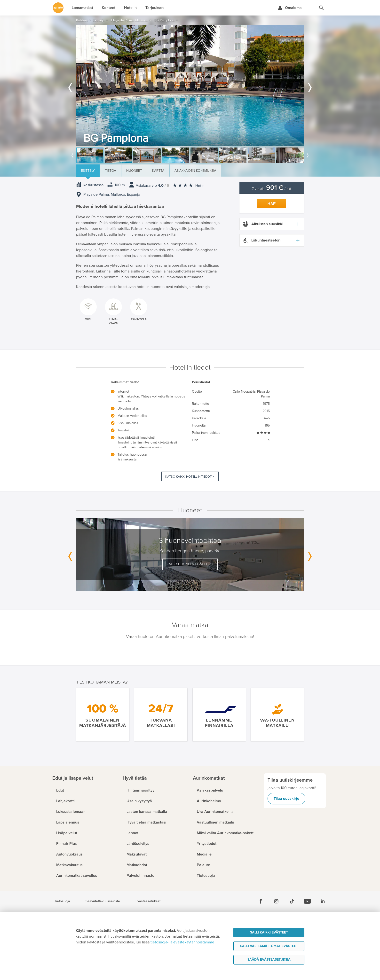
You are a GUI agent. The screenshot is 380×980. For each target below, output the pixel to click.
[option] (190, 86)
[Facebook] (261, 901)
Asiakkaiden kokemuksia (195, 171)
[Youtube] (307, 901)
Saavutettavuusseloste (103, 901)
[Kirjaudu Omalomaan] (290, 8)
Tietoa (111, 171)
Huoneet (134, 171)
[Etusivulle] (58, 8)
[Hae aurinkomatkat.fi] (321, 8)
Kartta (158, 171)
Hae (272, 204)
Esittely (88, 171)
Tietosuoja (62, 901)
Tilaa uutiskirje (286, 799)
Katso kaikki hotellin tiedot (188, 477)
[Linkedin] (323, 901)
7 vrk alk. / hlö (272, 189)
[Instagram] (276, 901)
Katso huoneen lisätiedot (190, 564)
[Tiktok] (292, 901)
